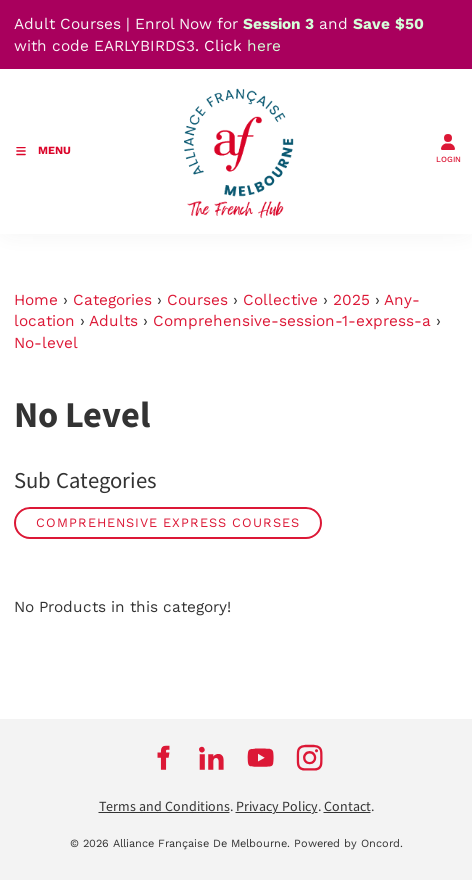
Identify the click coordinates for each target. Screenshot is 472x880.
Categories (112, 300)
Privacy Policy (277, 807)
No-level (46, 343)
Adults (113, 321)
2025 (351, 300)
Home (36, 300)
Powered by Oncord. (348, 843)
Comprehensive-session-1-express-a (292, 321)
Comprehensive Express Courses (168, 522)
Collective (280, 300)
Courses (197, 300)
